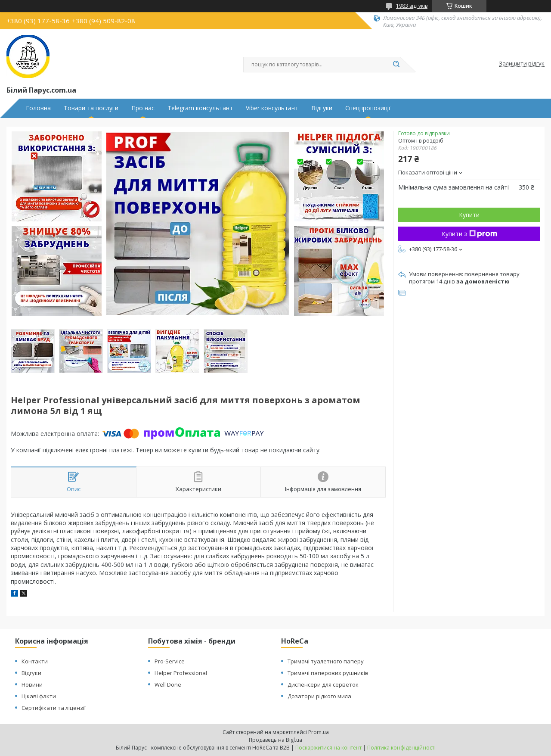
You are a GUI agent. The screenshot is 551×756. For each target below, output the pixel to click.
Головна (38, 108)
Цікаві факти (39, 696)
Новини (32, 684)
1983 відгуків (412, 6)
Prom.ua (319, 732)
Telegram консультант (200, 108)
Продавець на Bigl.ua (275, 740)
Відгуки (322, 108)
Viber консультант (272, 108)
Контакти (35, 661)
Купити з (469, 234)
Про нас (143, 108)
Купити (469, 215)
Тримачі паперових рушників (328, 673)
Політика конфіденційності (401, 748)
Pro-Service (170, 661)
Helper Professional (181, 673)
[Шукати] (396, 65)
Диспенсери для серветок (323, 684)
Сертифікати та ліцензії (54, 708)
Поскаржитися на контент (328, 748)
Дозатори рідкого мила (319, 696)
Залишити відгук (522, 64)
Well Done (168, 684)
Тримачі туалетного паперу (326, 661)
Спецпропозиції (368, 108)
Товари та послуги (91, 108)
